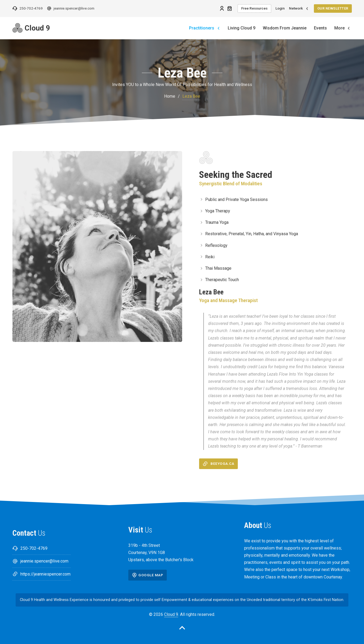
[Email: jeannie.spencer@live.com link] (71, 8)
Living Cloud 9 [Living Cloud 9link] (242, 28)
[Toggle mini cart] (230, 8)
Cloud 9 (171, 614)
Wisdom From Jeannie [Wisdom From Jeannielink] (285, 28)
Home (170, 96)
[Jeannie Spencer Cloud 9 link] (52, 28)
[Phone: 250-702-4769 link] (28, 8)
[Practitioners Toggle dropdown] (219, 28)
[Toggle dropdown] (307, 9)
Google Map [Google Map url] (147, 575)
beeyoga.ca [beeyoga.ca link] (218, 464)
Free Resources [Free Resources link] (254, 8)
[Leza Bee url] (222, 8)
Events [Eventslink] (320, 28)
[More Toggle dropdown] (349, 28)
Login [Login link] (280, 8)
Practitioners (202, 28)
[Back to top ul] (182, 629)
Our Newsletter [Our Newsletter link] (333, 8)
